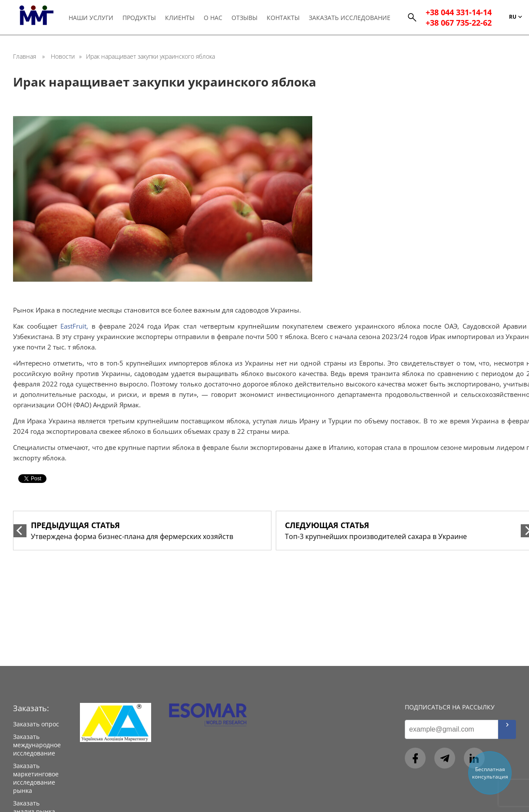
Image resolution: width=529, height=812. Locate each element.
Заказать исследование (350, 18)
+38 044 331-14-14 (459, 13)
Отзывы (245, 18)
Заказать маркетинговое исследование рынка (36, 778)
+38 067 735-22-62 (459, 23)
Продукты (140, 18)
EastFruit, (74, 326)
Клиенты (180, 18)
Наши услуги (91, 18)
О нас (213, 18)
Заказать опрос (36, 724)
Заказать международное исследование (37, 745)
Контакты (284, 18)
